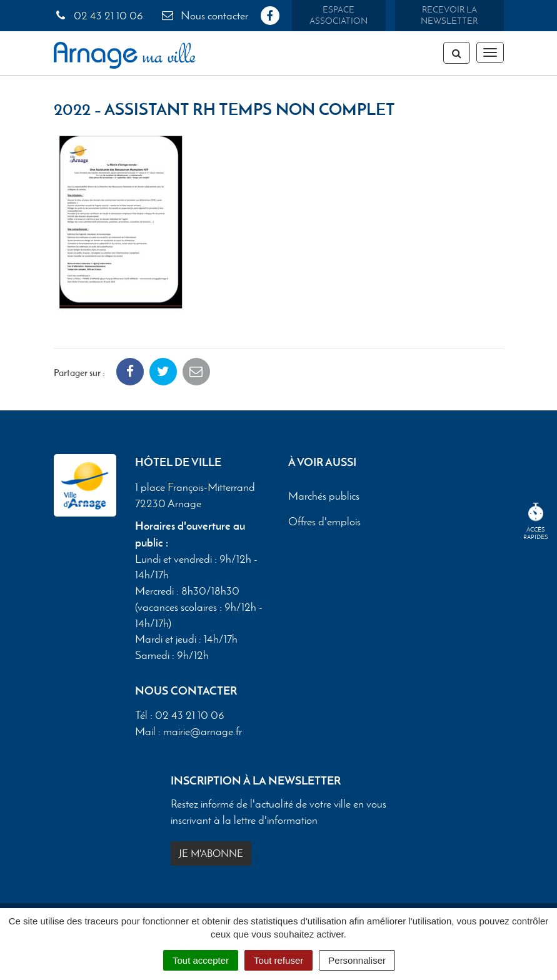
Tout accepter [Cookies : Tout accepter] (201, 960)
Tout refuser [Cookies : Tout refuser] (278, 960)
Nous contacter (204, 16)
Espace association (339, 15)
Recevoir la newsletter (449, 15)
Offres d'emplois (324, 522)
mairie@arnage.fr (203, 731)
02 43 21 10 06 (98, 16)
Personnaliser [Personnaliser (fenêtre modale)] (357, 960)
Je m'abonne (211, 854)
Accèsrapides (536, 522)
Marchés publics (324, 496)
